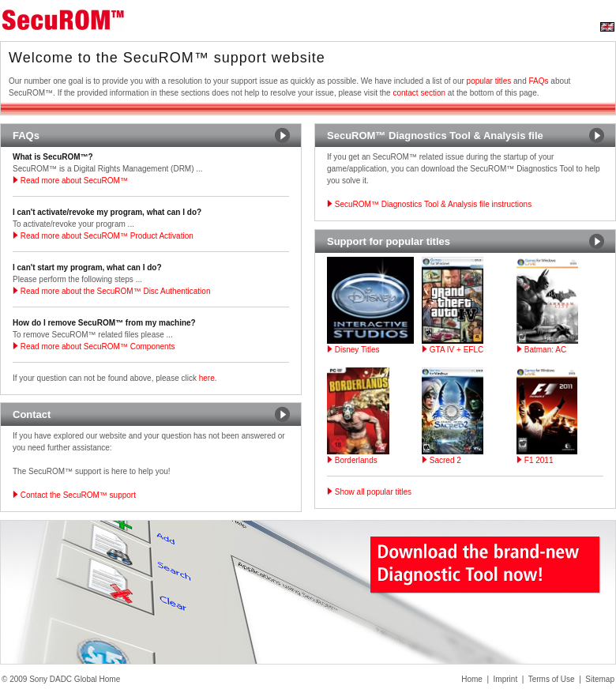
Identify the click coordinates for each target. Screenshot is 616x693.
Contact (32, 414)
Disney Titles (353, 350)
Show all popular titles (369, 492)
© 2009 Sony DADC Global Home (61, 679)
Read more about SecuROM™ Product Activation (103, 236)
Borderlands (352, 460)
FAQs (539, 81)
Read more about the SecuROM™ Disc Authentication (111, 291)
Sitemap (600, 679)
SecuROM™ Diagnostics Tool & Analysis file (435, 136)
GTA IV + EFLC (453, 350)
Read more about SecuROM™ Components (94, 346)
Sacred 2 (441, 460)
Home (472, 679)
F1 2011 (535, 460)
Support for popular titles (389, 241)
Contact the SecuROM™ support (74, 495)
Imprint (506, 679)
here (207, 378)
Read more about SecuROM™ (70, 181)
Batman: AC (541, 350)
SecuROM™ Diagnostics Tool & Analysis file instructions (429, 204)
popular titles (489, 81)
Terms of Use (552, 679)
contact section (419, 93)
